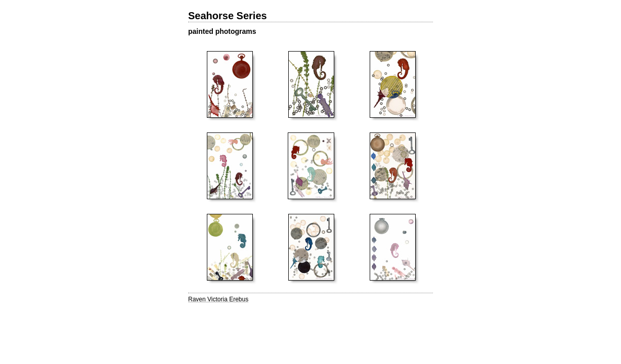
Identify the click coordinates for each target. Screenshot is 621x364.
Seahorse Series (228, 16)
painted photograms (222, 31)
